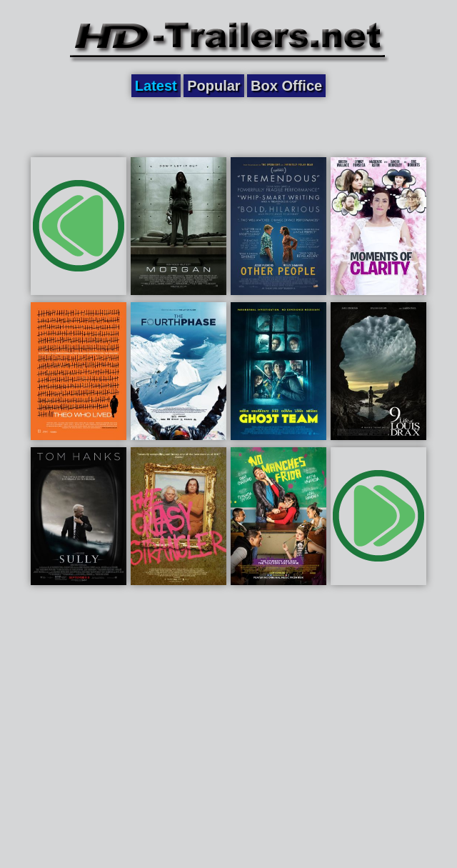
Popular (214, 86)
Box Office (286, 86)
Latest (156, 86)
